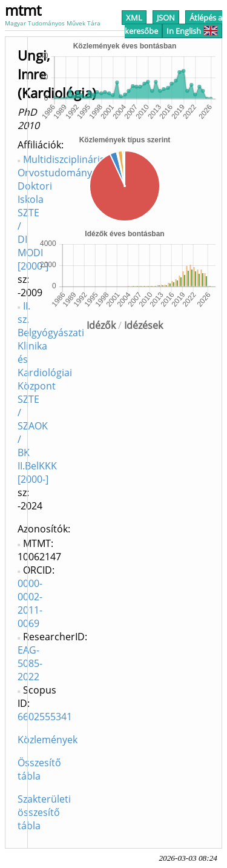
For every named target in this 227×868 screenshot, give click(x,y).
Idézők (101, 325)
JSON (166, 18)
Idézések (143, 325)
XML (134, 18)
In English (192, 31)
